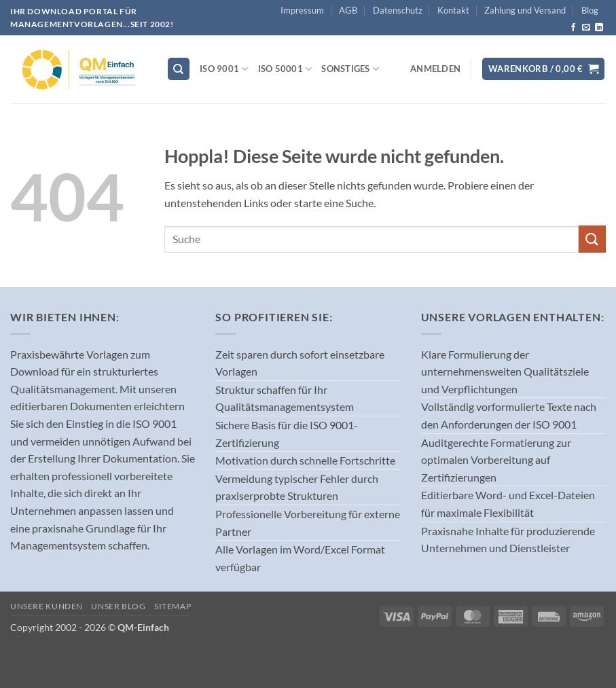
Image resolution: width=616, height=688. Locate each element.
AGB (348, 10)
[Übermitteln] (592, 239)
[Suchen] (179, 69)
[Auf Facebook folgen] (573, 28)
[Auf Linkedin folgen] (599, 28)
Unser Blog (118, 606)
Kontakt (453, 10)
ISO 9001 (224, 69)
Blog (590, 10)
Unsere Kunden (47, 606)
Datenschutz (398, 10)
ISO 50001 (285, 69)
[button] (435, 69)
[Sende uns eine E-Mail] (586, 28)
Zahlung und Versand (525, 10)
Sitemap (173, 606)
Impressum (302, 10)
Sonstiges (350, 69)
